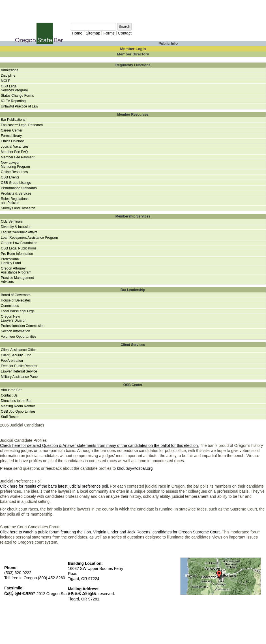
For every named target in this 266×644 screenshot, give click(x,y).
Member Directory (133, 54)
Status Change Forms (17, 96)
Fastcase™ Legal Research (22, 125)
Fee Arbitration (12, 361)
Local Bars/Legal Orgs (18, 311)
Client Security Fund (16, 355)
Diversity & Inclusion (16, 227)
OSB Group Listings (16, 183)
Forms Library (11, 136)
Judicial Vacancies (15, 147)
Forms (109, 33)
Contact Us (9, 395)
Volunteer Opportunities (19, 337)
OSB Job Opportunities (18, 412)
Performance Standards (19, 188)
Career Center (12, 130)
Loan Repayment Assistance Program (29, 238)
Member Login (133, 49)
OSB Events (10, 177)
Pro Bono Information (17, 254)
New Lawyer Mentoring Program (15, 165)
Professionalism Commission (23, 326)
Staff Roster (10, 417)
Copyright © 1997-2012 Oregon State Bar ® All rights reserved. (60, 594)
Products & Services (16, 193)
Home (77, 33)
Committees (10, 306)
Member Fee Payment (18, 157)
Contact (125, 33)
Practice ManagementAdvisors (17, 280)
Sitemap (93, 33)
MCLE (6, 81)
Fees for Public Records (19, 366)
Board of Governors (16, 295)
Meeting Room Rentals (18, 406)
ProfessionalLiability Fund (11, 261)
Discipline (8, 76)
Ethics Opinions (13, 141)
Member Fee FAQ (14, 152)
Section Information (15, 331)
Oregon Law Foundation (19, 243)
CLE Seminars (12, 221)
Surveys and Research (18, 208)
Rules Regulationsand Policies (15, 201)
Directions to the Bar (16, 401)
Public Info (168, 43)
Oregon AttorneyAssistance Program (16, 270)
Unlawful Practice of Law (19, 106)
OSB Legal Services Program (14, 88)
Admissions (9, 70)
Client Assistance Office (19, 350)
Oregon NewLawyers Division (14, 318)
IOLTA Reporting (13, 101)
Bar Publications (13, 120)
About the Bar (11, 390)
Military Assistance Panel (20, 377)
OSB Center (133, 385)
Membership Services (133, 216)
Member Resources (133, 115)
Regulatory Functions (133, 65)
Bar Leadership (133, 290)
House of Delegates (16, 300)
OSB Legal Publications (19, 248)
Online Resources (14, 172)
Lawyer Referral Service (19, 371)
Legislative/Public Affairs (19, 232)
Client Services (133, 345)
